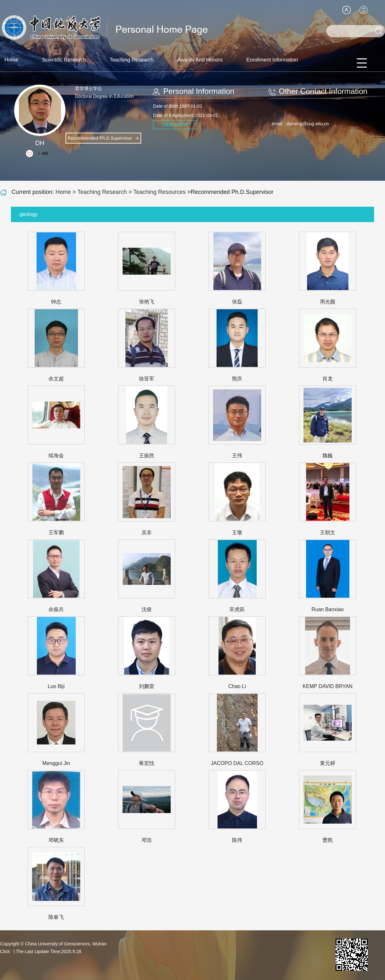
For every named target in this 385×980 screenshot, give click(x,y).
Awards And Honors (200, 60)
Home (11, 60)
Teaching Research (132, 60)
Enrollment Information (272, 60)
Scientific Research (64, 60)
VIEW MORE (175, 125)
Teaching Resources (160, 192)
